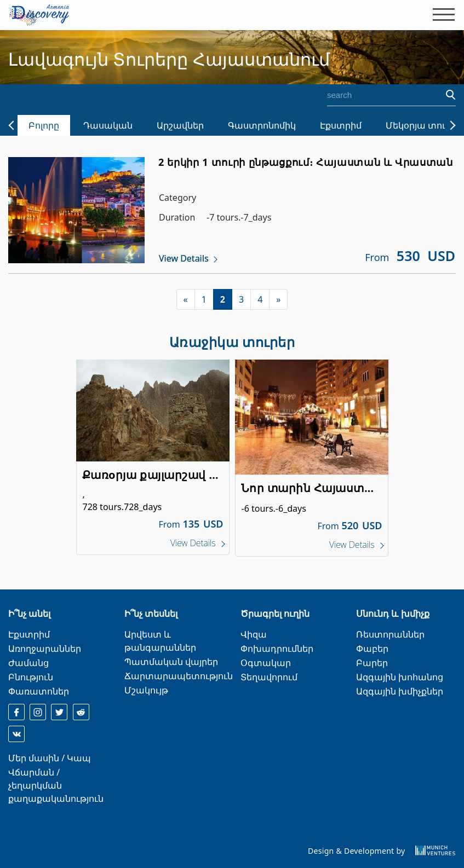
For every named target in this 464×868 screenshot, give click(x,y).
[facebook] (16, 712)
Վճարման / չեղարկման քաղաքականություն (56, 785)
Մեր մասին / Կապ (50, 758)
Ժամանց (28, 663)
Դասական (108, 125)
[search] (380, 95)
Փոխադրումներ (277, 649)
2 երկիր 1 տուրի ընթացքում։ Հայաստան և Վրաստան (306, 162)
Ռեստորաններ (390, 634)
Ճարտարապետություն (179, 676)
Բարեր (372, 663)
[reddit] (81, 712)
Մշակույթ (146, 690)
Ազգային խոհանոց (400, 677)
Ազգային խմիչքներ (400, 691)
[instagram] (38, 712)
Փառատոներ (39, 691)
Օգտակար (266, 663)
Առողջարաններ (45, 649)
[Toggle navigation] (440, 15)
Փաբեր (372, 649)
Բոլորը (44, 125)
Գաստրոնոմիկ (262, 125)
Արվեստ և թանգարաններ (160, 641)
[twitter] (59, 712)
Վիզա (254, 634)
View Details (184, 258)
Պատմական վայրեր (171, 662)
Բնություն (31, 677)
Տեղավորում (269, 677)
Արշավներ (180, 125)
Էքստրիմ (341, 125)
